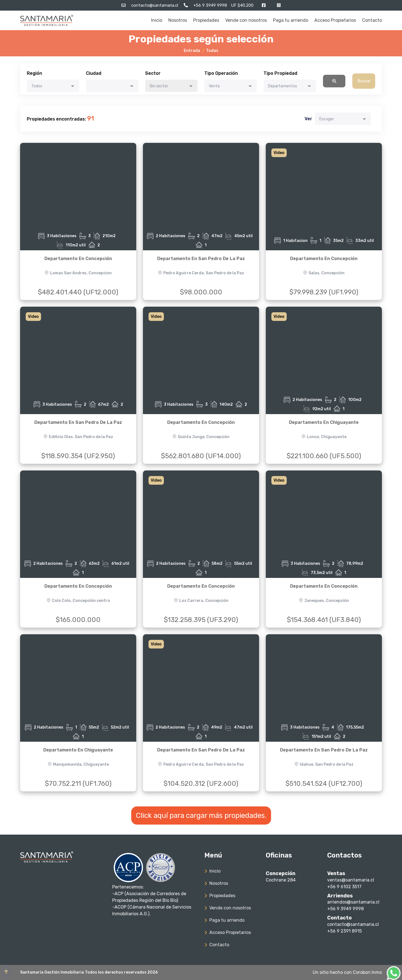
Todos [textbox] (37, 86)
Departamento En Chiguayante (324, 422)
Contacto (372, 20)
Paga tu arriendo (291, 20)
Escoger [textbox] (327, 119)
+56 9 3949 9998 (345, 909)
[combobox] (53, 86)
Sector (153, 73)
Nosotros (178, 20)
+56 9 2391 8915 (344, 931)
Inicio (157, 20)
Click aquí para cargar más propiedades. (201, 816)
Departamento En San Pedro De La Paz (201, 259)
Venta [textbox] (214, 86)
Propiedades (206, 20)
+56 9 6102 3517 (344, 887)
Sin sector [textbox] (159, 86)
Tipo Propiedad (280, 73)
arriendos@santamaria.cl (353, 902)
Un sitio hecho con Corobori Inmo (347, 972)
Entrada (192, 51)
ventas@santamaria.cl (351, 880)
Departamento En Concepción (78, 259)
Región (34, 73)
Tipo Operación (221, 73)
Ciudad (94, 73)
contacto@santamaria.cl (353, 924)
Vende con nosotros (246, 20)
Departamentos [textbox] (283, 86)
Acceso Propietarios (335, 20)
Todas (212, 51)
